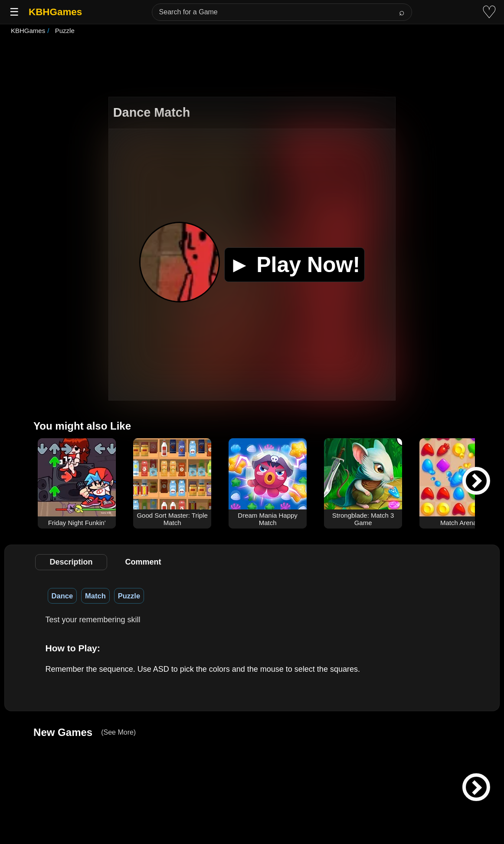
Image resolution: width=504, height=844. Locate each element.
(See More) (118, 732)
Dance (62, 596)
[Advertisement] (252, 67)
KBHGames (55, 12)
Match (95, 596)
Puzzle (129, 596)
